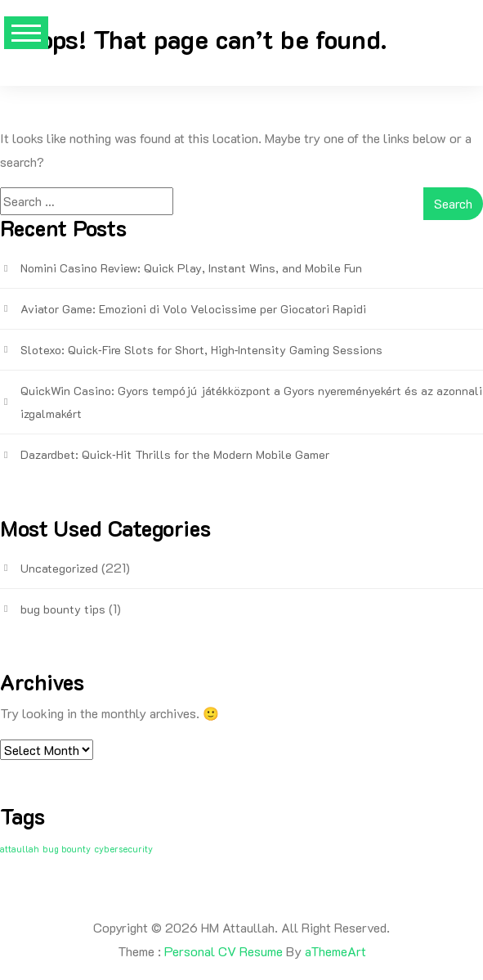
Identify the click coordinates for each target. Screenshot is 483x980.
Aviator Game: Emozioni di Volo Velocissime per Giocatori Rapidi (193, 309)
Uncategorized (59, 568)
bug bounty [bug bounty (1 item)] (67, 849)
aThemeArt (335, 951)
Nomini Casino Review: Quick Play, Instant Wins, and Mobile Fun (191, 268)
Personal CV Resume (224, 951)
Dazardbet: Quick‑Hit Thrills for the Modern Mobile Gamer (175, 454)
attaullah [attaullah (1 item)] (20, 849)
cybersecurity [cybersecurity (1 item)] (123, 849)
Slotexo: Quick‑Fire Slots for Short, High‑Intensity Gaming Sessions (201, 350)
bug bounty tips (63, 609)
